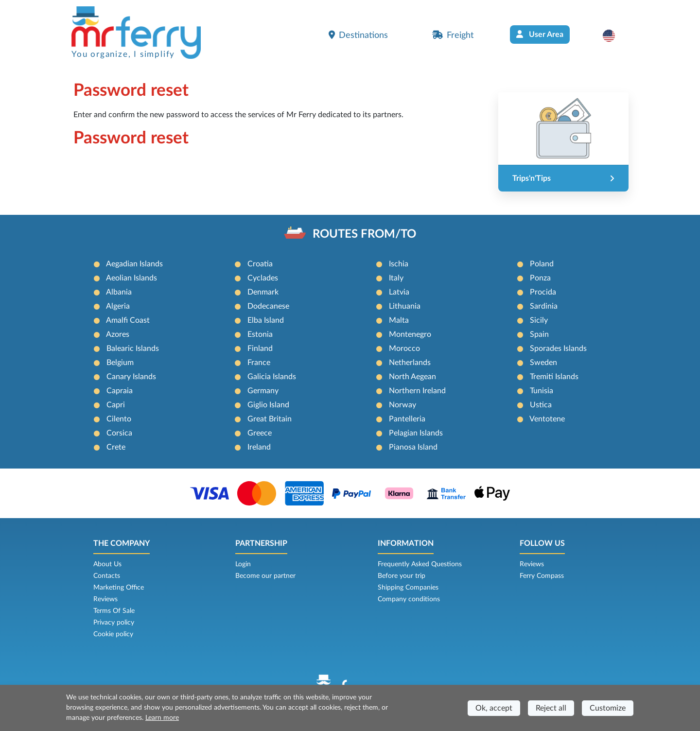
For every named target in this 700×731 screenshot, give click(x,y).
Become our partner (265, 576)
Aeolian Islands (131, 278)
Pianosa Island (413, 447)
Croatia (260, 264)
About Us (107, 564)
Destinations (358, 35)
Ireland (259, 447)
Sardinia (544, 306)
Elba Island (266, 320)
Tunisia (542, 391)
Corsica (119, 433)
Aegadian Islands (134, 264)
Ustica (541, 405)
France (259, 363)
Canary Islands (131, 377)
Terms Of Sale (114, 611)
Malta (399, 320)
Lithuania (405, 306)
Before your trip (402, 576)
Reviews (105, 599)
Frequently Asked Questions (420, 564)
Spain (539, 334)
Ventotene (547, 419)
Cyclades (263, 278)
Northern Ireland (417, 391)
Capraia (120, 391)
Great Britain (270, 419)
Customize (608, 708)
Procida (543, 292)
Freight (453, 35)
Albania (119, 292)
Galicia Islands (272, 377)
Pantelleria (407, 419)
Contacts (107, 576)
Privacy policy (114, 623)
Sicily (539, 320)
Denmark (263, 292)
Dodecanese (268, 306)
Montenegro (410, 334)
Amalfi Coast (128, 320)
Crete (116, 447)
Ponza (540, 278)
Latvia (399, 292)
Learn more (162, 718)
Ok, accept (494, 708)
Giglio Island (268, 405)
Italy (396, 278)
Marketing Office (119, 588)
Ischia (399, 264)
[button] (614, 35)
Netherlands (410, 363)
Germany (263, 391)
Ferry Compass (542, 576)
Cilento (119, 419)
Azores (118, 334)
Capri (116, 405)
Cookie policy (113, 634)
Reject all (551, 708)
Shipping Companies (408, 588)
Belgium (120, 363)
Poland (542, 264)
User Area (540, 34)
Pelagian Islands (416, 433)
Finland (260, 348)
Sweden (543, 363)
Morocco (404, 348)
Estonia (260, 334)
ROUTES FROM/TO (364, 234)
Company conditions (409, 599)
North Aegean (412, 377)
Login (243, 564)
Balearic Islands (133, 348)
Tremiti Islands (554, 377)
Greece (260, 433)
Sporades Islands (558, 348)
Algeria (118, 306)
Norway (402, 405)
